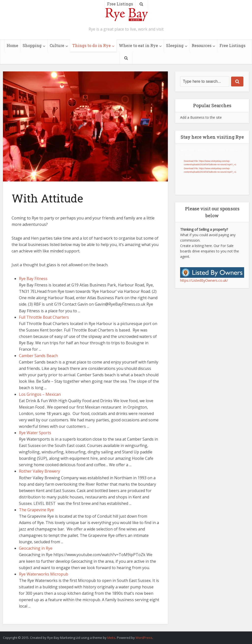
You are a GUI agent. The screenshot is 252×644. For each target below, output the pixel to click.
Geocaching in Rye (36, 548)
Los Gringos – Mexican (40, 394)
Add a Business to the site (201, 117)
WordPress (144, 638)
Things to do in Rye (92, 45)
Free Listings (232, 45)
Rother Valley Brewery (39, 471)
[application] (212, 169)
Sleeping (175, 45)
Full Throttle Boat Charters (44, 317)
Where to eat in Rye (138, 45)
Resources (202, 45)
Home (12, 45)
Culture (57, 45)
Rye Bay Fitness (33, 279)
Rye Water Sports (35, 433)
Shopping (32, 45)
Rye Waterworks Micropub (44, 574)
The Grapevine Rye (36, 510)
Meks (111, 638)
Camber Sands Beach (38, 356)
